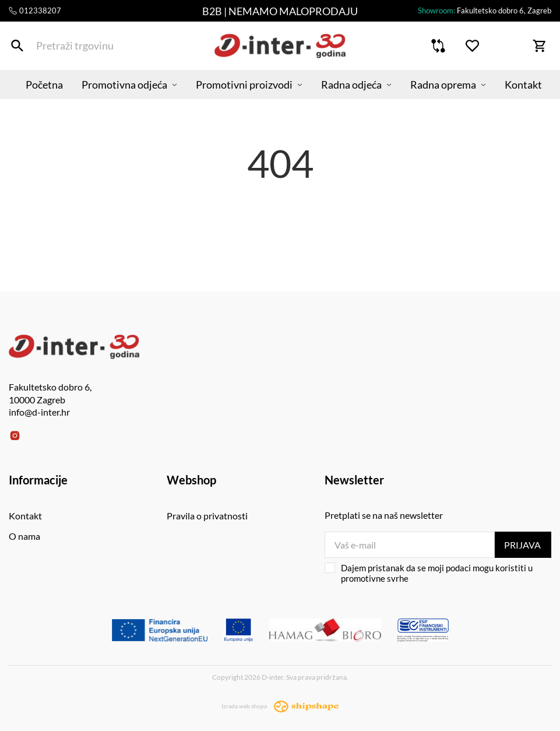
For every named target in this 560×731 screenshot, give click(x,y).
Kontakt (523, 85)
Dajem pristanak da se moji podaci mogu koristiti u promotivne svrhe (429, 573)
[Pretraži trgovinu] (17, 46)
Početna (44, 85)
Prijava (522, 545)
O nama (24, 536)
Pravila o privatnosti (207, 516)
